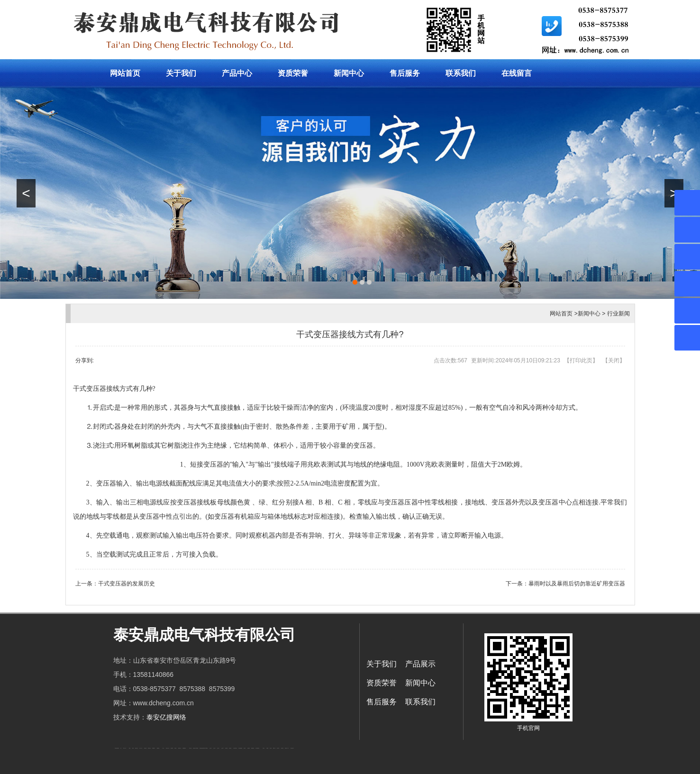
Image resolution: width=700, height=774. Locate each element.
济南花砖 (245, 748)
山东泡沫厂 (211, 748)
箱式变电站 (282, 748)
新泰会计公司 (125, 748)
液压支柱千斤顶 (168, 748)
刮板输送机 (249, 748)
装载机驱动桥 (253, 748)
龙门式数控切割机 (257, 748)
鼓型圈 (130, 748)
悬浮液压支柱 (149, 748)
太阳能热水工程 (195, 748)
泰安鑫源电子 (154, 748)
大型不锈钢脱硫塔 (240, 748)
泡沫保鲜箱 (226, 748)
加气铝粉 (271, 748)
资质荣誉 (293, 73)
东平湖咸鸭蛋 (206, 748)
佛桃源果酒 (158, 748)
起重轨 (133, 748)
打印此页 (581, 360)
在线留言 (517, 73)
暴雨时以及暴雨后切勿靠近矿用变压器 (577, 584)
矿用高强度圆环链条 (117, 748)
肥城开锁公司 (136, 748)
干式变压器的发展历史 (127, 584)
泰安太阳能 (190, 748)
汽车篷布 (264, 748)
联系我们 (461, 73)
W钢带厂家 (274, 748)
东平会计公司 (141, 748)
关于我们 (181, 73)
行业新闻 (618, 314)
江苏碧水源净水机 (235, 748)
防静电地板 (172, 748)
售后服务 (405, 73)
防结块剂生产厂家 (287, 748)
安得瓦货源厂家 (292, 748)
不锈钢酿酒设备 (184, 748)
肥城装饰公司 (180, 748)
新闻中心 (349, 73)
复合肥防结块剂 (203, 748)
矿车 (121, 748)
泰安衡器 (175, 748)
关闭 (614, 360)
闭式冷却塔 (278, 748)
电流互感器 (145, 748)
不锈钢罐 (267, 748)
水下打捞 (163, 748)
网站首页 (125, 73)
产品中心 (237, 73)
